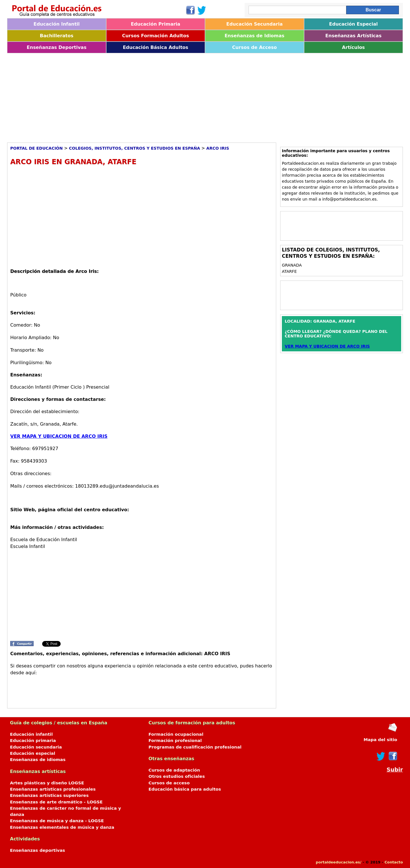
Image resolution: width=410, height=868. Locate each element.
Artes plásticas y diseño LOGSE (47, 783)
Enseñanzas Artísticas (353, 36)
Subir (395, 770)
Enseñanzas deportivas (37, 850)
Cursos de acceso (169, 783)
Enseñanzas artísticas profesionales (53, 789)
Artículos (353, 47)
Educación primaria (33, 741)
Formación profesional (175, 741)
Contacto (394, 862)
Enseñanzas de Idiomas (255, 36)
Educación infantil (31, 734)
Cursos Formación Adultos (156, 36)
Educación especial (33, 753)
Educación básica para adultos (185, 789)
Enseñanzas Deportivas (57, 47)
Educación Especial (353, 24)
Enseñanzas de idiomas (38, 760)
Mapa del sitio (380, 740)
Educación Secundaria (255, 24)
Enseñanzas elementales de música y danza (62, 827)
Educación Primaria (155, 24)
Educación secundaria (36, 747)
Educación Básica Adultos (155, 47)
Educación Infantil (57, 24)
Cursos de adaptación (174, 770)
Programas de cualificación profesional (195, 747)
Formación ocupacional (176, 734)
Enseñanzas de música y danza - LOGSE (57, 821)
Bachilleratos (57, 36)
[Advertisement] (178, 96)
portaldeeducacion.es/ (339, 862)
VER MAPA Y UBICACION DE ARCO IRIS (59, 436)
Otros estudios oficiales (177, 776)
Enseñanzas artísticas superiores (49, 795)
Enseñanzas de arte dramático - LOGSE (56, 802)
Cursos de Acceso (254, 47)
